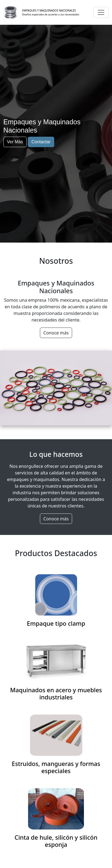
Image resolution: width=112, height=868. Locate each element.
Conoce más (56, 333)
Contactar (41, 142)
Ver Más (15, 142)
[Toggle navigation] (101, 12)
